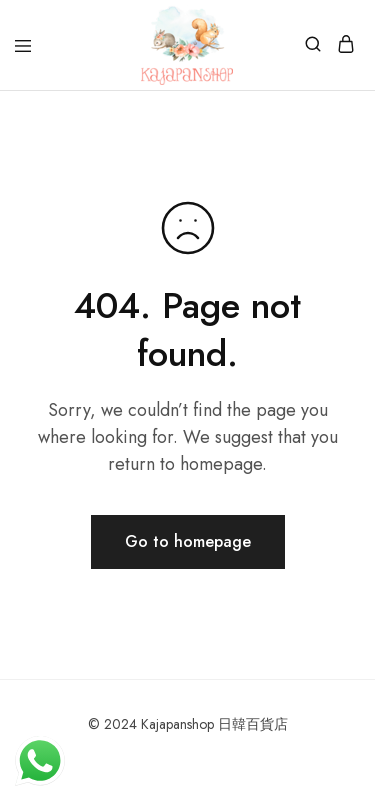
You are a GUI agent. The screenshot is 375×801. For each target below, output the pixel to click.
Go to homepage (188, 541)
